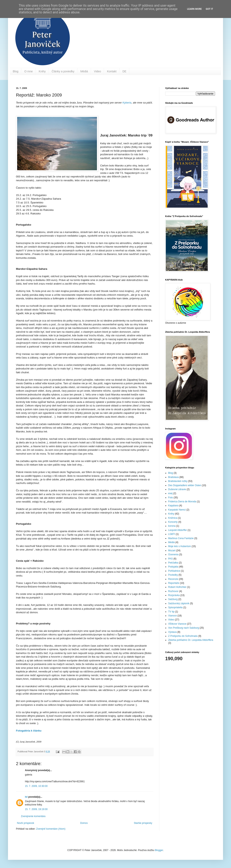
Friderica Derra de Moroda (182, 502)
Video (98, 71)
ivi (26, 797)
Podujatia (173, 567)
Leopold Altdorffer (178, 530)
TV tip (171, 612)
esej (170, 493)
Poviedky (173, 575)
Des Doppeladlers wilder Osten (185, 485)
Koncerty (173, 522)
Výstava (172, 632)
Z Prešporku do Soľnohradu (183, 636)
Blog (16, 71)
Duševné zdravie (177, 489)
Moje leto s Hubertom (180, 546)
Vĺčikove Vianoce (177, 624)
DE (124, 71)
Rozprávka (174, 595)
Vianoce (172, 616)
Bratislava (173, 477)
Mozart (172, 550)
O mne (29, 71)
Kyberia (127, 103)
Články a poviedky (63, 71)
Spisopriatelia (175, 607)
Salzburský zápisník (179, 603)
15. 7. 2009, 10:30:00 (36, 786)
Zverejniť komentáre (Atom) (51, 829)
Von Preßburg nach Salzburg (184, 628)
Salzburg (173, 599)
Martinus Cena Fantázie (181, 538)
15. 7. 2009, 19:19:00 (36, 809)
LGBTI (172, 534)
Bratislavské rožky (178, 481)
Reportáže (174, 583)
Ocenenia (173, 554)
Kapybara (173, 506)
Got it (209, 9)
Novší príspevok (26, 823)
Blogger (159, 850)
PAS (170, 559)
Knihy (42, 71)
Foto (171, 498)
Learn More (194, 9)
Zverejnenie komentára (33, 816)
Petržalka (173, 563)
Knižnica (173, 518)
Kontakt (112, 71)
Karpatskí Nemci (177, 510)
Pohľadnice (174, 571)
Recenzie (173, 579)
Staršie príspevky (143, 823)
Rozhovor (173, 591)
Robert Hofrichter (177, 587)
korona (172, 526)
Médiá (84, 71)
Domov (84, 823)
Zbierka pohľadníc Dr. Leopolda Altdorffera (191, 640)
